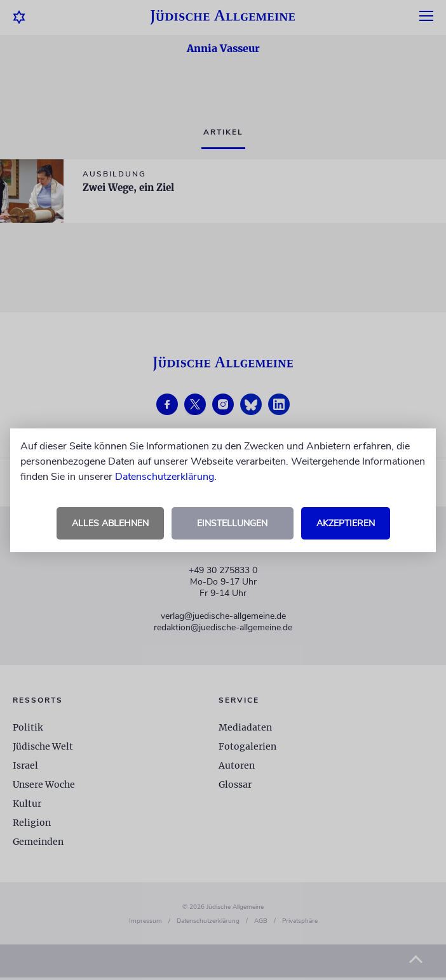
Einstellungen (232, 523)
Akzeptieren (346, 523)
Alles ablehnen (110, 523)
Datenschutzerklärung (165, 477)
